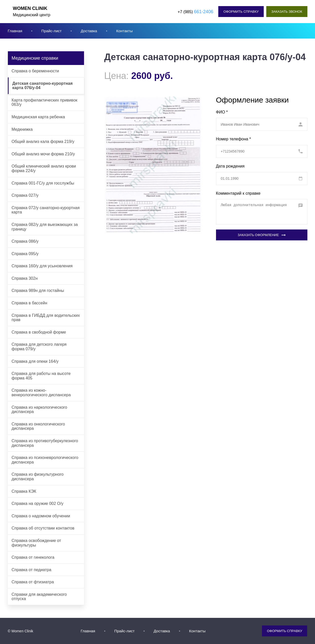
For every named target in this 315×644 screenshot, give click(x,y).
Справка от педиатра (32, 570)
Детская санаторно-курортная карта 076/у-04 (43, 86)
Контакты (125, 31)
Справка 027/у (25, 195)
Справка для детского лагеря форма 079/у (39, 347)
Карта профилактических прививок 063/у (45, 102)
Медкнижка (22, 129)
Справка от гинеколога (33, 557)
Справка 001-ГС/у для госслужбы (43, 183)
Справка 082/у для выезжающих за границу (45, 227)
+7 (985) (196, 12)
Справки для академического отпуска (39, 597)
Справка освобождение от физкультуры (36, 543)
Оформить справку (241, 12)
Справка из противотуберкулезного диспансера (45, 443)
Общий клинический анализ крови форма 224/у (44, 168)
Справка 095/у (25, 254)
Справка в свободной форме (39, 332)
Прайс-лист (52, 31)
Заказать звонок (287, 12)
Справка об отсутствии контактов (43, 528)
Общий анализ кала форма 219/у (43, 142)
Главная (15, 31)
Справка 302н (25, 278)
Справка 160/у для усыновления (42, 266)
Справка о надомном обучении (41, 516)
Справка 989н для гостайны (38, 291)
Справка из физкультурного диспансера (38, 477)
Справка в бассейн (30, 303)
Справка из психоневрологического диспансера (45, 460)
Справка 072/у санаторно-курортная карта (46, 210)
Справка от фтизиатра (33, 582)
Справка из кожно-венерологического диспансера (41, 393)
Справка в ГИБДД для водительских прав (46, 318)
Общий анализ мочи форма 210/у (43, 154)
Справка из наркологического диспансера (39, 410)
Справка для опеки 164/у (35, 361)
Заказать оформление (261, 235)
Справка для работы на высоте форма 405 (41, 376)
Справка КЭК (24, 491)
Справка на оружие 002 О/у (38, 503)
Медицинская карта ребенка (38, 117)
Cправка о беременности (35, 71)
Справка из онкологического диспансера (38, 426)
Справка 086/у (25, 241)
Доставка (89, 31)
